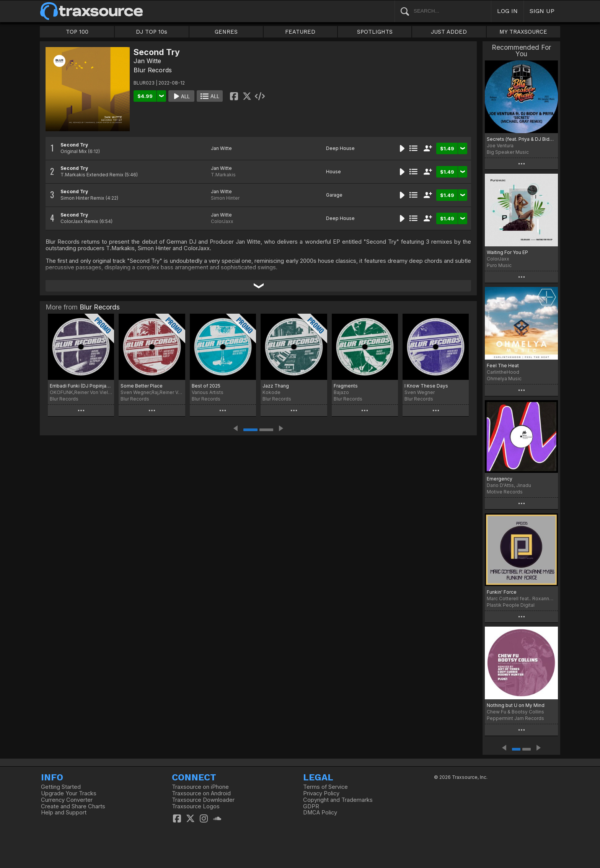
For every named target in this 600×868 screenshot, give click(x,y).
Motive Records (505, 492)
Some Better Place (142, 386)
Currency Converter (67, 800)
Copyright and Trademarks (338, 800)
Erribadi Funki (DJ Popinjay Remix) (81, 386)
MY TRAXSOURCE (523, 32)
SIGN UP (542, 11)
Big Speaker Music (508, 152)
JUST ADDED (449, 32)
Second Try (74, 145)
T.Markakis (223, 175)
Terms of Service (325, 787)
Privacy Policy (321, 793)
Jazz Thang (276, 386)
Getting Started (61, 787)
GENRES (226, 32)
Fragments (346, 386)
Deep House (340, 148)
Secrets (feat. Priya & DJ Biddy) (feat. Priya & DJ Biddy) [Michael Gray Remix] (521, 139)
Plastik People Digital (511, 605)
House (333, 172)
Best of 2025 (206, 386)
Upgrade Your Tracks (69, 793)
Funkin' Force (502, 592)
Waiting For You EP (507, 252)
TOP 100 (77, 32)
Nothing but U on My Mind (516, 705)
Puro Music (499, 265)
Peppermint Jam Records (515, 718)
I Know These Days (426, 386)
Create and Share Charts (73, 806)
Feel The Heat (503, 366)
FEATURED (300, 32)
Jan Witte (147, 61)
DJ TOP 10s (152, 32)
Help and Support (64, 813)
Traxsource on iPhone (200, 787)
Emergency (500, 479)
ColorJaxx (222, 221)
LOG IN (507, 11)
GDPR (311, 806)
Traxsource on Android (201, 793)
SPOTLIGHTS (375, 32)
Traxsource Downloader (203, 800)
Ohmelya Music (504, 379)
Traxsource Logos (196, 806)
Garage (334, 195)
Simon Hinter (225, 198)
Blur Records (153, 70)
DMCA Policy (320, 813)
